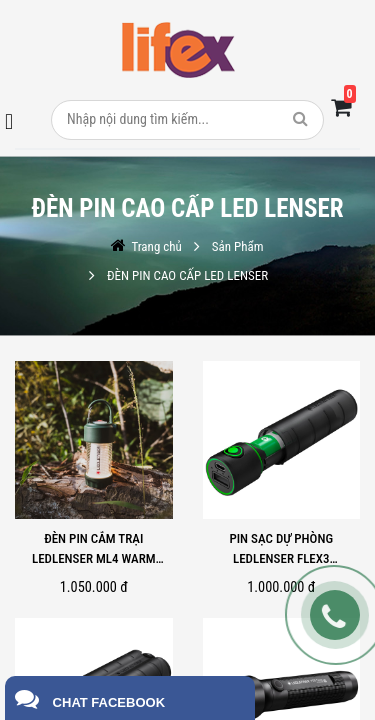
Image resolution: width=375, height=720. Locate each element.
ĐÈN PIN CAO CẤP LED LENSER (187, 275)
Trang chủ (156, 246)
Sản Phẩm (238, 246)
